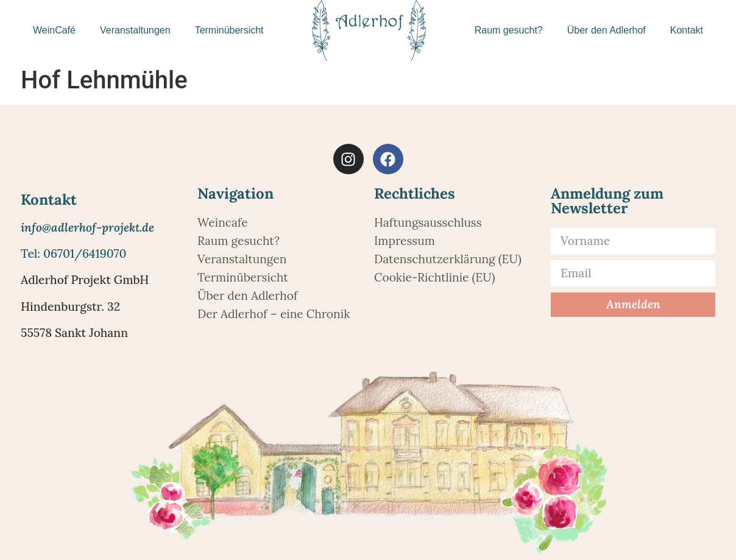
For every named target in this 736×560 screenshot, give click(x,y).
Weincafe (223, 222)
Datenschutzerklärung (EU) (448, 259)
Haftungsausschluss (428, 222)
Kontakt (687, 30)
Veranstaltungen (135, 30)
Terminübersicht (229, 30)
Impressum (405, 241)
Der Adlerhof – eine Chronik (274, 314)
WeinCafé (54, 30)
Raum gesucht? (509, 30)
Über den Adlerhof (607, 30)
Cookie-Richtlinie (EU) (435, 277)
